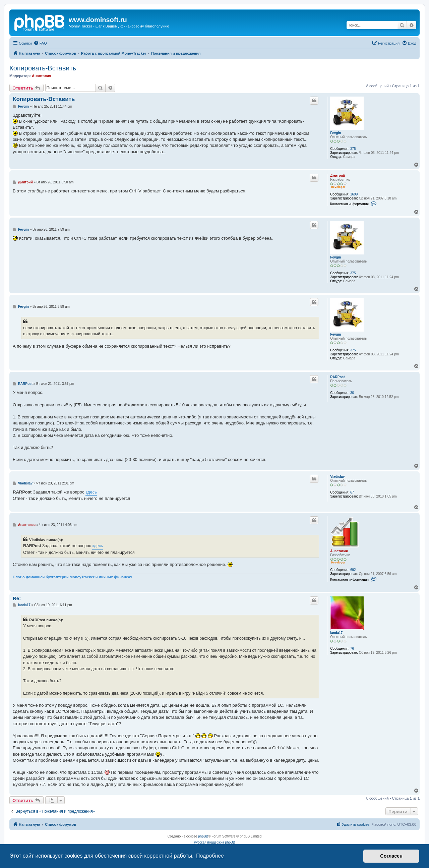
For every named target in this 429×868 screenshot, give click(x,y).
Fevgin (335, 133)
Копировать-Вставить (43, 68)
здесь (91, 492)
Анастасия (42, 76)
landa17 (336, 633)
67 (352, 492)
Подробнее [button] (210, 856)
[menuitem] (40, 43)
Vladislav (337, 477)
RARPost (337, 377)
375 (353, 149)
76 (352, 649)
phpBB (203, 836)
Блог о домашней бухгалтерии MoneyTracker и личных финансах (72, 577)
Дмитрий (338, 176)
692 (353, 570)
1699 (354, 194)
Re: (17, 598)
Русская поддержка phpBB (214, 842)
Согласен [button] (391, 856)
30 (352, 393)
